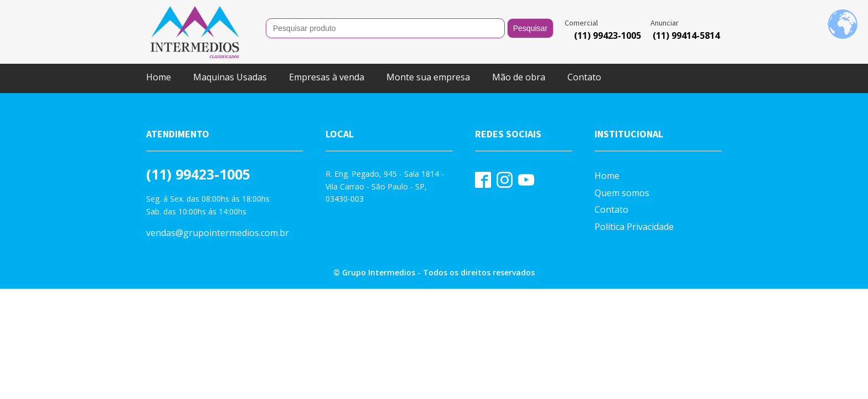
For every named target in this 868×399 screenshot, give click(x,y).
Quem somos (622, 193)
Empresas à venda (327, 77)
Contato (584, 77)
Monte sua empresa (428, 77)
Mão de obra (519, 77)
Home (159, 77)
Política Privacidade (634, 227)
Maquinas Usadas (230, 77)
